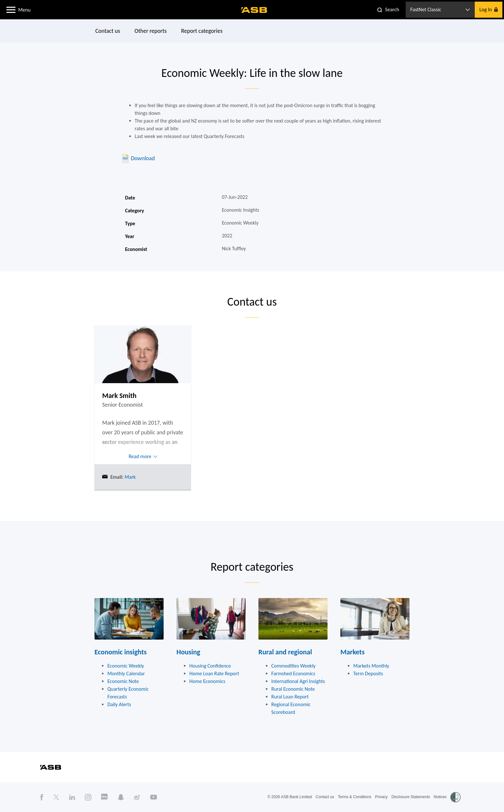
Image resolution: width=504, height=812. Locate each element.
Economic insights (121, 652)
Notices (440, 797)
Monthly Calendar (126, 674)
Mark (130, 477)
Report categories (202, 31)
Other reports (151, 31)
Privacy (381, 797)
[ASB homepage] (254, 10)
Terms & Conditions (355, 797)
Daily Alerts (119, 704)
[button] (11, 9)
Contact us (108, 31)
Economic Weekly (126, 666)
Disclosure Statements (411, 797)
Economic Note (123, 681)
